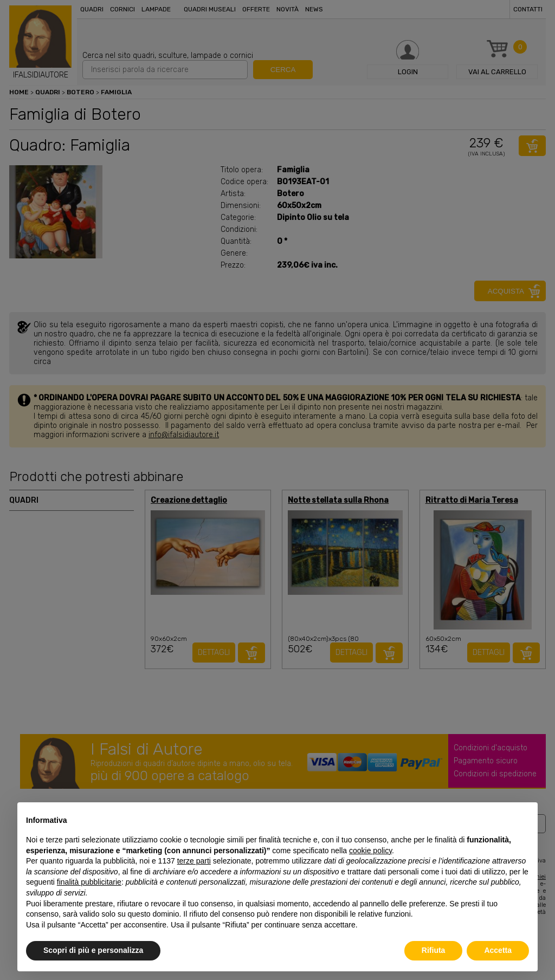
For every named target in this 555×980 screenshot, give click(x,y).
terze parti (194, 861)
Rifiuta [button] (434, 950)
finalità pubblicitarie (89, 882)
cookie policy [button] (370, 851)
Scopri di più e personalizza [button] (93, 950)
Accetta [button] (498, 950)
